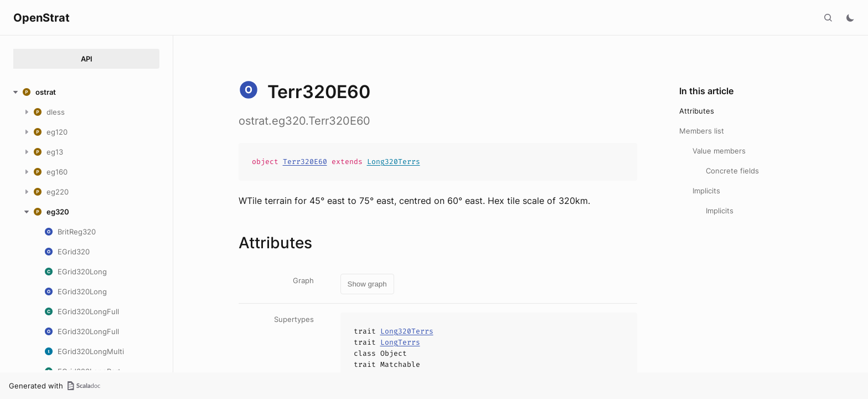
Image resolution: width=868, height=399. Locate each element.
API (87, 59)
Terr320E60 (305, 162)
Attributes (697, 111)
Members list (702, 131)
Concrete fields (732, 171)
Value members (719, 151)
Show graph (367, 284)
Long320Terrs (394, 162)
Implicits (706, 191)
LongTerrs (400, 342)
